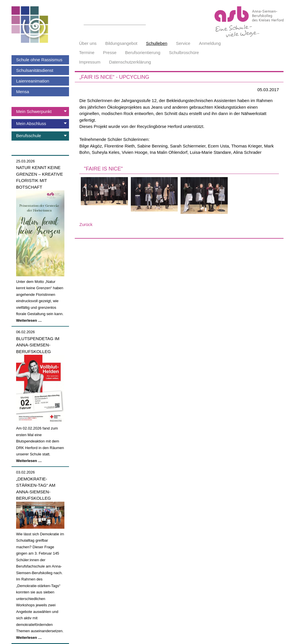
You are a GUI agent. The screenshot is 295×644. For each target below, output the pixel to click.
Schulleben (157, 43)
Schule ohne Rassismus (39, 60)
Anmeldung (210, 43)
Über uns (88, 43)
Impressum (90, 62)
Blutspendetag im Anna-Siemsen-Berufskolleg (38, 345)
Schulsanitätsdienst (35, 70)
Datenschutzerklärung (130, 62)
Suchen (143, 22)
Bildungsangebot (121, 43)
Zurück (86, 224)
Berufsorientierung (143, 52)
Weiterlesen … (29, 320)
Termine (87, 52)
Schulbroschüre (184, 52)
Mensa (23, 92)
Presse (110, 52)
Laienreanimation (33, 81)
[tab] (40, 112)
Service (183, 43)
